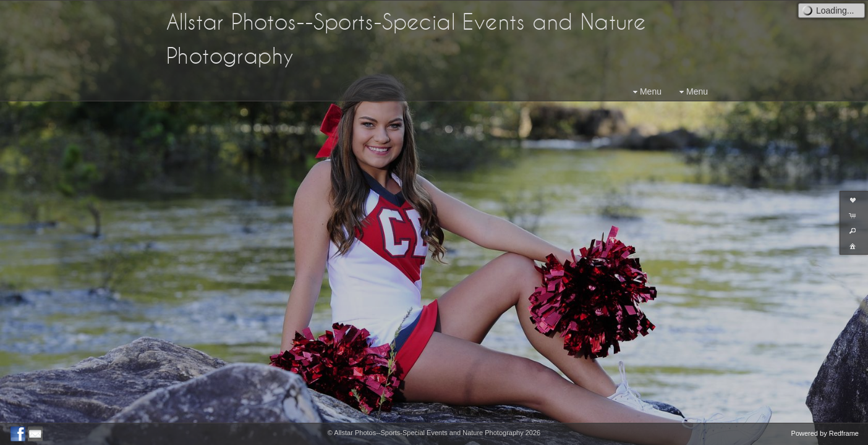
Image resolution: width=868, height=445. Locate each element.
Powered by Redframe (825, 433)
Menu (646, 92)
